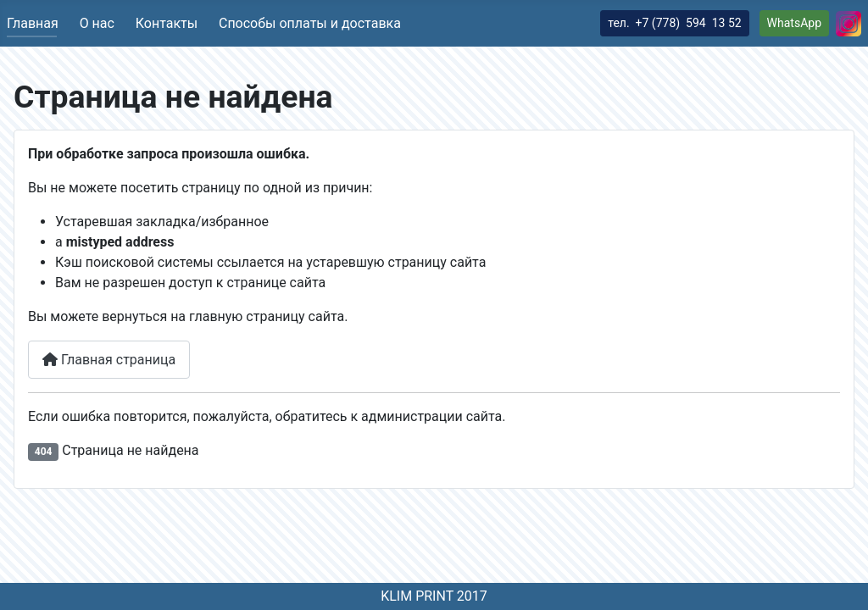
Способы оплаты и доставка (310, 23)
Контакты (167, 23)
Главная (33, 23)
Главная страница (109, 360)
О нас (97, 23)
